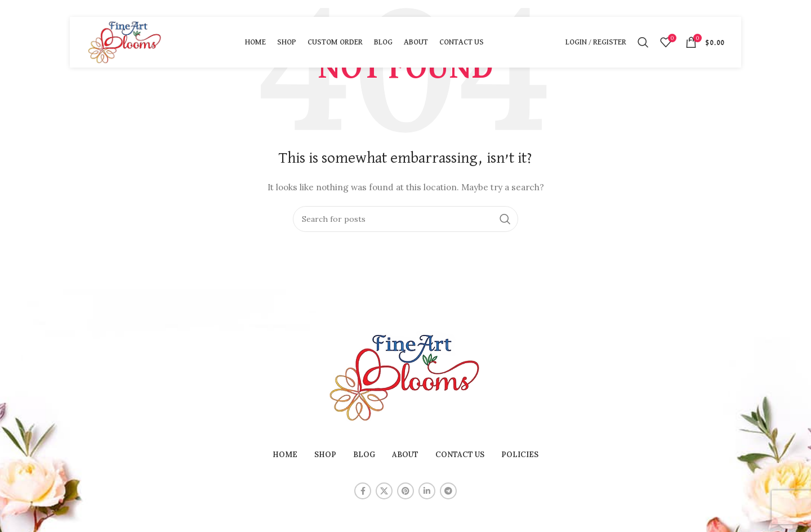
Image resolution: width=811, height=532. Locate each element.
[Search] (643, 42)
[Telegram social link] (448, 491)
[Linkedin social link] (427, 491)
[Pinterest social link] (405, 491)
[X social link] (384, 491)
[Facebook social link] (363, 491)
